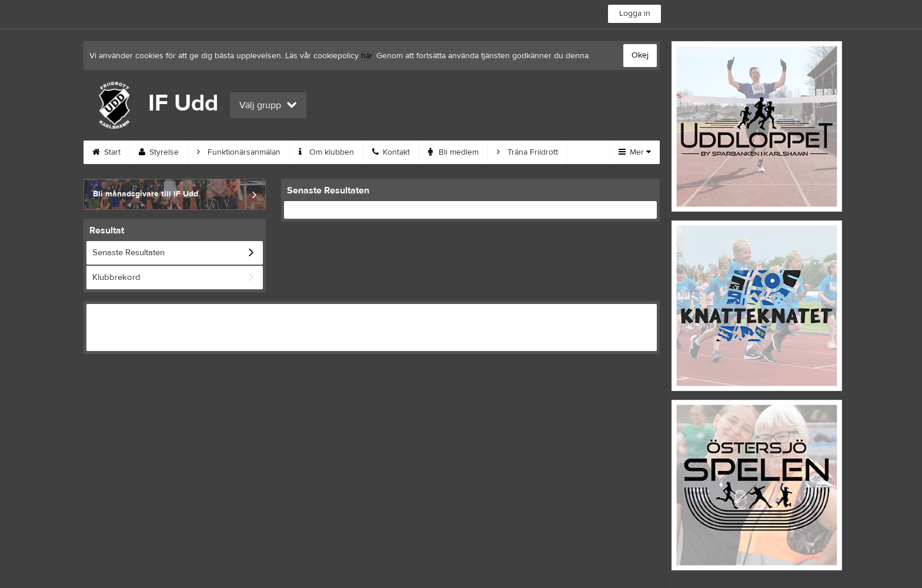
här (367, 56)
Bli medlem (453, 152)
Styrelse (159, 152)
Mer (635, 152)
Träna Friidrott (527, 152)
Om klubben (326, 152)
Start (106, 152)
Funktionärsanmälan (239, 152)
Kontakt (391, 152)
